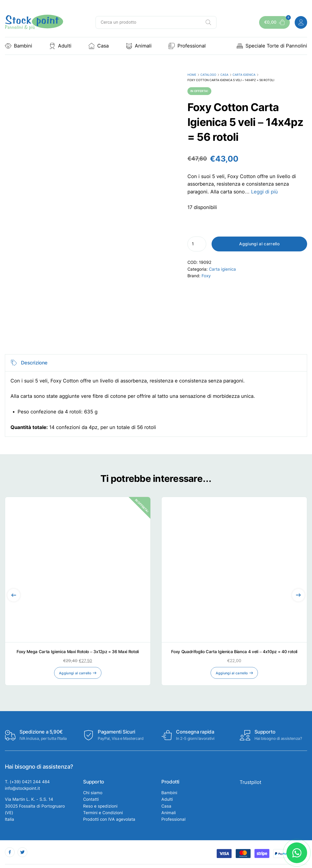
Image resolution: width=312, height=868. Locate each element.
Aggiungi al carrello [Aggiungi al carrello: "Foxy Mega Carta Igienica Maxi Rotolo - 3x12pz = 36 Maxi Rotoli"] (75, 673)
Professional (187, 46)
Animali (139, 46)
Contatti (91, 799)
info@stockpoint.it (22, 788)
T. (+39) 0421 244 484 (27, 782)
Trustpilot (250, 782)
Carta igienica (244, 75)
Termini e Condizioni (103, 813)
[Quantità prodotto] (197, 244)
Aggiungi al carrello (259, 244)
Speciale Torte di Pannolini (272, 46)
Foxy (206, 276)
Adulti (60, 46)
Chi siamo (93, 793)
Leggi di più (264, 192)
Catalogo (208, 75)
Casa (98, 46)
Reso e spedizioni (100, 806)
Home (192, 75)
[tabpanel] (156, 396)
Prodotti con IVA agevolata (109, 819)
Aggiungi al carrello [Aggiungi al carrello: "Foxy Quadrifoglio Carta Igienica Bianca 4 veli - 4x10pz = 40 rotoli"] (232, 673)
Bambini (19, 46)
